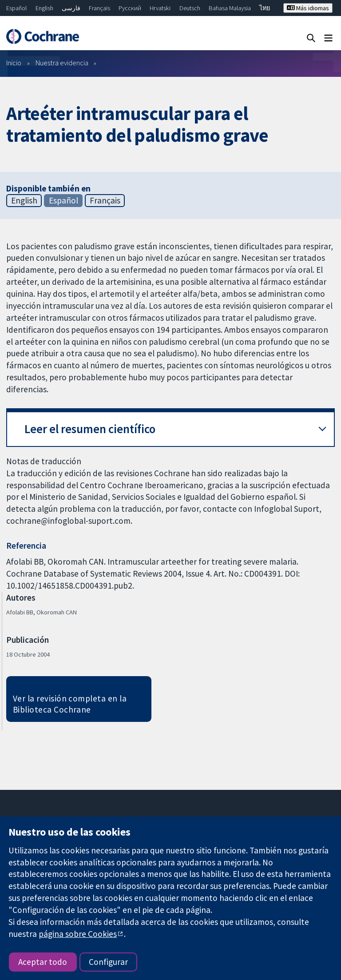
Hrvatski (160, 8)
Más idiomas (308, 8)
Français (99, 8)
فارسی (71, 8)
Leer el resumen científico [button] (90, 429)
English (44, 8)
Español (16, 8)
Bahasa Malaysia (230, 8)
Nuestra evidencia (62, 63)
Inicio (14, 63)
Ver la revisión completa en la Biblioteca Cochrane (70, 704)
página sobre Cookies (78, 934)
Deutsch (190, 8)
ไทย (265, 8)
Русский (130, 8)
